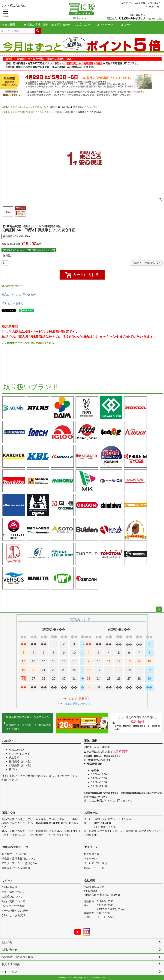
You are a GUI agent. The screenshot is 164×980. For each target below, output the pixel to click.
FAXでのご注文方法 (13, 906)
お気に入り (82, 25)
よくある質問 (17, 112)
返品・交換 (9, 813)
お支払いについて (12, 897)
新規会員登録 (91, 854)
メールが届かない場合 (15, 911)
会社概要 (8, 25)
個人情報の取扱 (11, 964)
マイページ (105, 25)
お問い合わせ (61, 25)
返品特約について (12, 286)
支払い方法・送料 (36, 25)
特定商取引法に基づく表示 (17, 957)
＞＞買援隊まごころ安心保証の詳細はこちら (28, 343)
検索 (38, 31)
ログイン (128, 3)
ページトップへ (159, 610)
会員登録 (141, 3)
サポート (7, 880)
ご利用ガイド (156, 3)
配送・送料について (13, 892)
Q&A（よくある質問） (15, 915)
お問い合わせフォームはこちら (113, 819)
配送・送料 (91, 741)
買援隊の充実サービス (15, 847)
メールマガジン (155, 7)
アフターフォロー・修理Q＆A (19, 863)
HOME (4, 107)
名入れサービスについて (16, 854)
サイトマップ (9, 972)
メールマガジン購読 (95, 863)
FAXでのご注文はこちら (111, 909)
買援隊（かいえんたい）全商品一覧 (28, 107)
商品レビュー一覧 (94, 868)
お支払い (7, 741)
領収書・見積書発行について (19, 859)
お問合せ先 (91, 813)
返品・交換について (13, 901)
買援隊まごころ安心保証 (39, 112)
